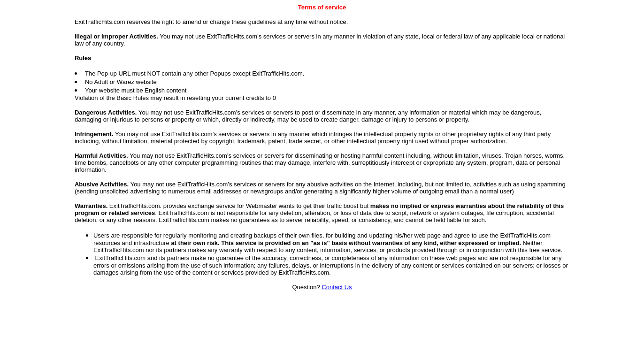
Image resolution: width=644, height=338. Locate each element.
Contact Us (337, 287)
